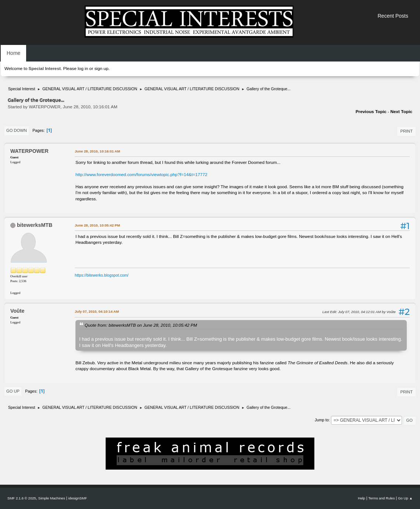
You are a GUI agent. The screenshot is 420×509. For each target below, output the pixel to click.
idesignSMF (77, 498)
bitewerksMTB (35, 225)
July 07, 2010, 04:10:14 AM (97, 311)
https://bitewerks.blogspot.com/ (102, 275)
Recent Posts (393, 16)
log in (83, 69)
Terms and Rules (382, 498)
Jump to (322, 420)
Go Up (13, 391)
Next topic (401, 112)
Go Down (17, 130)
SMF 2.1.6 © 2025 (22, 498)
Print (406, 131)
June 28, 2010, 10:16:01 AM (97, 151)
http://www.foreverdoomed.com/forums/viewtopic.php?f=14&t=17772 (141, 175)
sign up (101, 69)
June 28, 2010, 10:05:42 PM (97, 225)
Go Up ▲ (405, 498)
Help (361, 498)
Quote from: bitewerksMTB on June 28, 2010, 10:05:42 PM (141, 325)
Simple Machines (52, 498)
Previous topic (371, 112)
